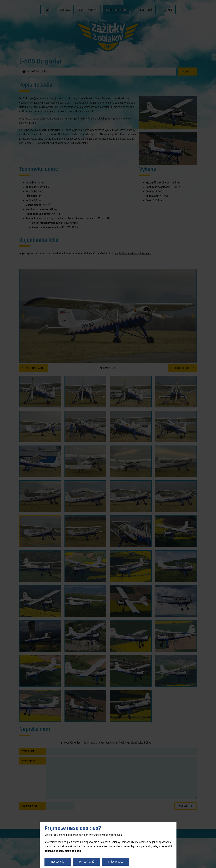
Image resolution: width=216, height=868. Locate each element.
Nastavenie (58, 862)
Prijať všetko (116, 862)
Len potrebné (87, 862)
